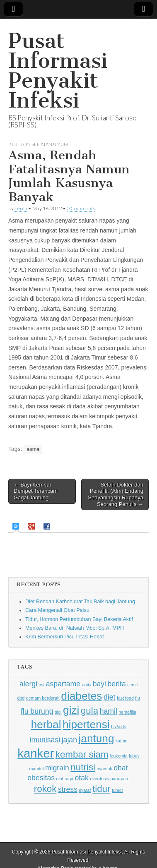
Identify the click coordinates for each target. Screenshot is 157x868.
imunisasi (45, 740)
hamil (109, 711)
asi (42, 685)
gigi (58, 712)
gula (89, 711)
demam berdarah (43, 698)
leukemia (119, 756)
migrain (57, 768)
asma (33, 449)
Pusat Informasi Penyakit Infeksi (58, 71)
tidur (101, 789)
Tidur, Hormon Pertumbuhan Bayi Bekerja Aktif (79, 619)
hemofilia (127, 712)
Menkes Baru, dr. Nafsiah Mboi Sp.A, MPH (75, 628)
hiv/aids (118, 727)
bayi (99, 684)
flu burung (37, 711)
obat (121, 768)
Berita (16, 144)
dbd (21, 698)
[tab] (17, 526)
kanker (36, 753)
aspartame (63, 684)
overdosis (99, 779)
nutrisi (83, 767)
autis (87, 685)
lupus (134, 756)
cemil (132, 685)
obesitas (41, 778)
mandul (36, 769)
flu (137, 698)
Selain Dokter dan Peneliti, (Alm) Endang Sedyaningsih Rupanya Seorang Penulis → (116, 494)
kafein (121, 741)
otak (82, 778)
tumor (117, 790)
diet (109, 697)
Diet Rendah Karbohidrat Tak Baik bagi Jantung (80, 602)
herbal (46, 724)
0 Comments (81, 208)
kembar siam (82, 754)
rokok (45, 789)
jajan (69, 740)
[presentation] (17, 526)
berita (21, 208)
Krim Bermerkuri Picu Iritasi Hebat (65, 637)
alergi (28, 684)
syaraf (85, 790)
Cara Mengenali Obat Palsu (57, 610)
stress (68, 789)
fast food (125, 698)
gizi (71, 710)
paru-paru (120, 779)
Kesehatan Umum (47, 144)
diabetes (81, 696)
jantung (96, 739)
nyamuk (104, 769)
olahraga (65, 779)
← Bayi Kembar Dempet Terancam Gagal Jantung (36, 491)
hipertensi (86, 724)
